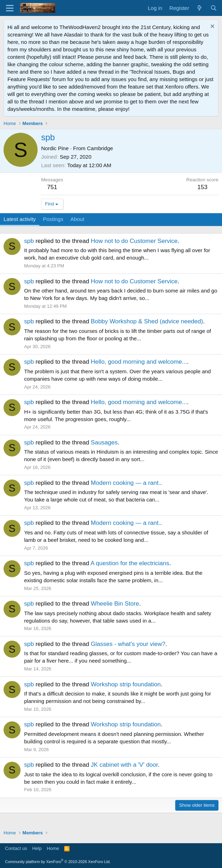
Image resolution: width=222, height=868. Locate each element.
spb (29, 241)
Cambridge (100, 148)
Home (53, 848)
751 (52, 187)
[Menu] (10, 8)
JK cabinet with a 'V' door (124, 765)
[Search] (214, 8)
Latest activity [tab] (20, 219)
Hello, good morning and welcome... (139, 362)
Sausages (104, 442)
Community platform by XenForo (58, 862)
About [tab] (77, 219)
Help (37, 848)
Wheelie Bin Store (115, 604)
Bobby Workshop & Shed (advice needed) (147, 321)
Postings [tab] (53, 219)
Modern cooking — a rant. (126, 483)
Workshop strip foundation (126, 684)
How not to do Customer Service (134, 241)
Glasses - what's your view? (128, 644)
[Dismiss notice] (212, 27)
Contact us (16, 848)
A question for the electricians (130, 563)
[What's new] (199, 8)
